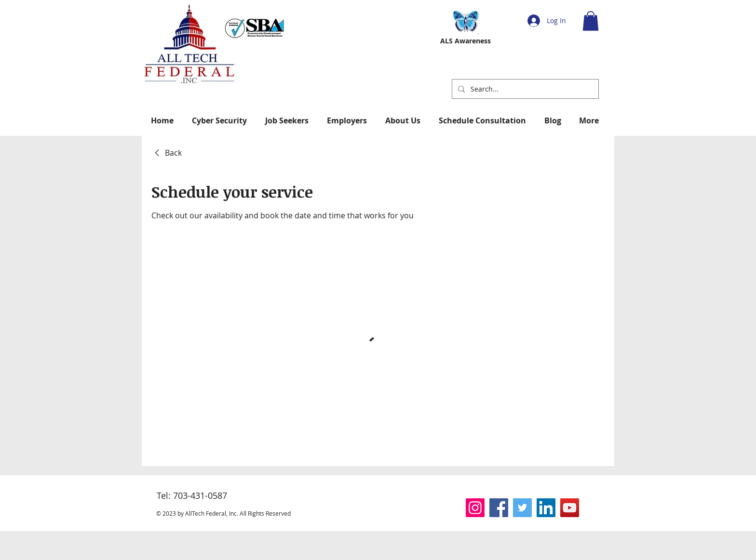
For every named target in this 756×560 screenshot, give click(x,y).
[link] (167, 153)
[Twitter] (522, 508)
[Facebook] (499, 508)
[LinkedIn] (546, 508)
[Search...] (524, 89)
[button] (591, 21)
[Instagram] (475, 508)
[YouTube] (570, 508)
